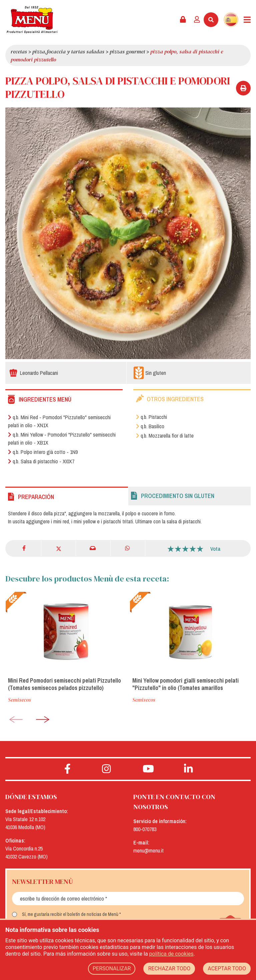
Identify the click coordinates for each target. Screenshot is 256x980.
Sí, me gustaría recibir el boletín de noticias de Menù (70, 914)
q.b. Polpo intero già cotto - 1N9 (43, 452)
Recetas (19, 51)
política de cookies (171, 954)
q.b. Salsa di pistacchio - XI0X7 (41, 461)
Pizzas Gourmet (127, 51)
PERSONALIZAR (112, 968)
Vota (215, 549)
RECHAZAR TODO (169, 968)
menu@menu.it (148, 850)
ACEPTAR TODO (227, 968)
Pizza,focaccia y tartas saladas (68, 51)
